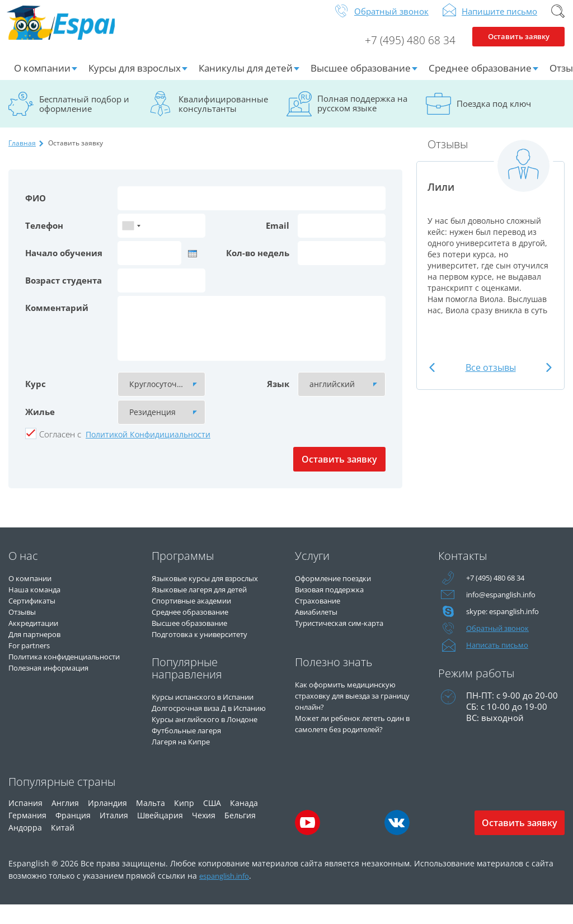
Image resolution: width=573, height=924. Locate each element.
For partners (32, 654)
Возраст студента (64, 289)
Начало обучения (64, 262)
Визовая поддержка (335, 598)
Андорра (25, 847)
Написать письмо (502, 654)
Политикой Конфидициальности (148, 443)
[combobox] (131, 235)
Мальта (151, 822)
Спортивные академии (199, 609)
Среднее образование (480, 77)
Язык (278, 393)
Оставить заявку (518, 48)
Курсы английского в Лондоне (214, 739)
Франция (73, 834)
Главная (22, 152)
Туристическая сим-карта (346, 631)
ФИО (36, 207)
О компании (42, 77)
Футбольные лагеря (192, 750)
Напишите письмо (499, 20)
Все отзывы (491, 376)
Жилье (40, 421)
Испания (25, 822)
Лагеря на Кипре (185, 761)
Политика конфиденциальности (54, 671)
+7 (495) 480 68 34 (402, 48)
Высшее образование (361, 77)
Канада (244, 822)
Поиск (558, 20)
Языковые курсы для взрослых (215, 587)
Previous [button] (435, 377)
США (212, 822)
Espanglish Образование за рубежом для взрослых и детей (93, 33)
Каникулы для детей (246, 77)
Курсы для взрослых (135, 77)
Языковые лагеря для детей (208, 598)
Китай (63, 847)
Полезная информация (56, 687)
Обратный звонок (391, 20)
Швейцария (160, 834)
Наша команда (38, 598)
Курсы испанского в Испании (212, 705)
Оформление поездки (340, 587)
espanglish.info (228, 895)
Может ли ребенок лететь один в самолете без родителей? (347, 738)
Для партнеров (39, 643)
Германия (27, 834)
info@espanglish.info (506, 604)
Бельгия (240, 834)
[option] (490, 242)
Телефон (44, 234)
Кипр (184, 822)
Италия (114, 834)
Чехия (204, 834)
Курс (36, 393)
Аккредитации (38, 631)
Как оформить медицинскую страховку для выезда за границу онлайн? (354, 704)
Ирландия (107, 822)
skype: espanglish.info (509, 620)
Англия (65, 822)
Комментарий (57, 317)
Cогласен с (60, 443)
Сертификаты (36, 609)
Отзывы (25, 620)
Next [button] (546, 377)
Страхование (321, 609)
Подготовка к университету (208, 643)
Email (278, 234)
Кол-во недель (258, 262)
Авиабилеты (320, 620)
